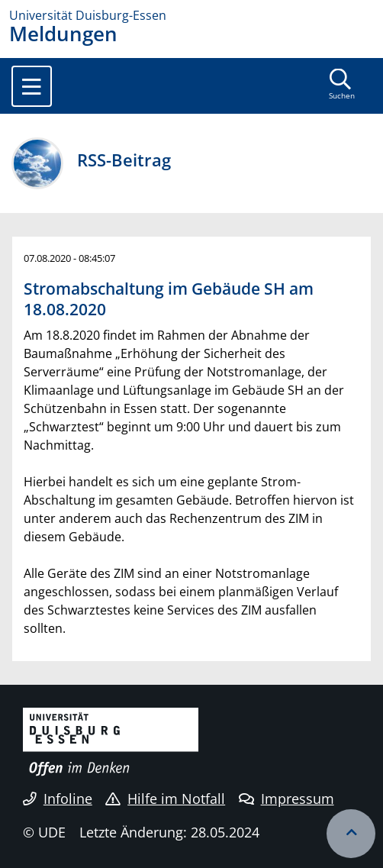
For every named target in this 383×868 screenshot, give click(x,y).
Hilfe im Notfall (165, 799)
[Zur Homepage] (191, 15)
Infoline (58, 799)
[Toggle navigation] (32, 86)
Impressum (286, 799)
